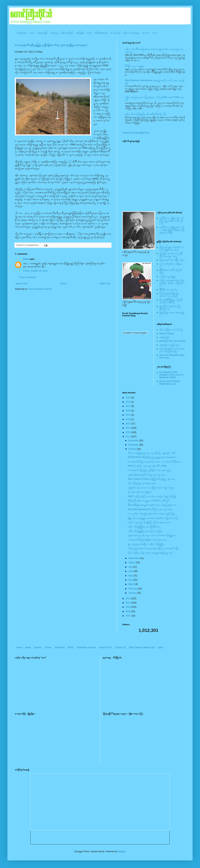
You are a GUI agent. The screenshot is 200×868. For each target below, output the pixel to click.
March (132, 584)
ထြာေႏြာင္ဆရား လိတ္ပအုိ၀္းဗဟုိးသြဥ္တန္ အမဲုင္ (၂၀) (172, 248)
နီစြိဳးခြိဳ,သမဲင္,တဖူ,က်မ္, (168, 290)
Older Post (105, 284)
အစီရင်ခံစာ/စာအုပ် (101, 33)
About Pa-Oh (105, 647)
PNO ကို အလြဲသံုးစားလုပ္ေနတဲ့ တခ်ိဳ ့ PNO (147, 466)
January (133, 593)
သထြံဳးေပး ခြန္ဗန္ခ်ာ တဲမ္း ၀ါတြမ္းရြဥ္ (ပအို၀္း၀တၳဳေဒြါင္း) (171, 221)
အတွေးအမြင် (42, 33)
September (134, 558)
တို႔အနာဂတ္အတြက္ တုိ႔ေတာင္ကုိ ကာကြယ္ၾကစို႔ (172, 350)
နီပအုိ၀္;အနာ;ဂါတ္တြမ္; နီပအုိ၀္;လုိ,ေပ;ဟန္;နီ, (169, 295)
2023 (129, 398)
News (28, 647)
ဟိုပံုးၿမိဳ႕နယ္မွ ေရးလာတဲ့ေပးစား (142, 483)
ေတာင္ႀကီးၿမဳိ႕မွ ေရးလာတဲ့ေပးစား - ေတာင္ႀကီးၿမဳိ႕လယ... (155, 462)
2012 (129, 437)
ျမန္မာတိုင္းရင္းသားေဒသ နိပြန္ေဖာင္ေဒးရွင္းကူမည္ (151, 488)
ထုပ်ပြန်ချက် (80, 33)
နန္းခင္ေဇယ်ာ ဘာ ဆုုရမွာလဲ (140, 492)
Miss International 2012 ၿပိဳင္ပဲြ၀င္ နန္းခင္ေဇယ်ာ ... (151, 509)
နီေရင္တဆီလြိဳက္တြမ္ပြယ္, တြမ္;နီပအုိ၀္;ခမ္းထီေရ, (171, 301)
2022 (129, 402)
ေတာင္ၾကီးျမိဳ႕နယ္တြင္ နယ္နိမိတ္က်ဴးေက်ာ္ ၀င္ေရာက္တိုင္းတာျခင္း (51, 45)
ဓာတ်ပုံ (89, 33)
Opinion (38, 647)
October (133, 449)
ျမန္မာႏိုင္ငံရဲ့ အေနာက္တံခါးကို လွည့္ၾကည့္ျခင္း (147, 475)
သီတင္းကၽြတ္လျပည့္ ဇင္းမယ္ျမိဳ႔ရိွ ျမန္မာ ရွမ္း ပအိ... (152, 453)
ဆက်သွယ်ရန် (115, 33)
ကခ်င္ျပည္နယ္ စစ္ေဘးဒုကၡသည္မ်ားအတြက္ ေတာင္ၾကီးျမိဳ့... (154, 548)
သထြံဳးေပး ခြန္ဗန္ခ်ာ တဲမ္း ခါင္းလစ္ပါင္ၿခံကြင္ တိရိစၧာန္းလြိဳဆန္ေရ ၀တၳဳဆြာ (172, 230)
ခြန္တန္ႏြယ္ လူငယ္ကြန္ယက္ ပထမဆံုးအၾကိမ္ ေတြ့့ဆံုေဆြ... (154, 518)
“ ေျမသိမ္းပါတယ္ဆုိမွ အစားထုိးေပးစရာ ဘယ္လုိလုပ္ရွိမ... (152, 514)
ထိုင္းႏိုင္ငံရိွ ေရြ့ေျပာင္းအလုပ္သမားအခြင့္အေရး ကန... (151, 553)
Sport (161, 647)
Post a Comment (28, 277)
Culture (48, 647)
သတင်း (32, 33)
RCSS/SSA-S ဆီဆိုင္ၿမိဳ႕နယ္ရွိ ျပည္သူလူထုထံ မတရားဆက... (153, 457)
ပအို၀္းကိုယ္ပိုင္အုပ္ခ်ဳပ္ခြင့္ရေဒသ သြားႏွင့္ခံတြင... (146, 531)
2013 (129, 432)
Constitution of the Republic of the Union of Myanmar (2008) (171, 375)
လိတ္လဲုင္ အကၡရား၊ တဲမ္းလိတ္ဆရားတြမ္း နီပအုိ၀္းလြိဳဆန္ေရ (172, 283)
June (131, 571)
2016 (129, 419)
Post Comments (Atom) (40, 289)
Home (64, 284)
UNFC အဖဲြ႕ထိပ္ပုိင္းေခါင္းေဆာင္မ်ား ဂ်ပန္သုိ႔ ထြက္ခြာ (152, 496)
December (134, 440)
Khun (26, 259)
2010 (129, 603)
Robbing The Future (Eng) (172, 341)
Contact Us (120, 647)
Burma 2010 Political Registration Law (170, 383)
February (133, 589)
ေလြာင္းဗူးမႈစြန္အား (168, 277)
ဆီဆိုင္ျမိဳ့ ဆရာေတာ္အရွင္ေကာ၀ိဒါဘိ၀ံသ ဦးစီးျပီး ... (150, 501)
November (134, 445)
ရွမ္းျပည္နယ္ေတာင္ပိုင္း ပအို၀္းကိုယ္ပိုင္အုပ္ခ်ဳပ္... (147, 544)
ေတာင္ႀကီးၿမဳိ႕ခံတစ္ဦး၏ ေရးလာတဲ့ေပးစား (147, 540)
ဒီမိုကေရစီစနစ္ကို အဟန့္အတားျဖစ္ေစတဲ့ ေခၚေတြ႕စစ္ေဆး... (153, 505)
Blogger (122, 851)
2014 (129, 428)
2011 (129, 598)
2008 (129, 611)
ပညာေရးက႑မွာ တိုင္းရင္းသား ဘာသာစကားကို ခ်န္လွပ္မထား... (152, 535)
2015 (129, 424)
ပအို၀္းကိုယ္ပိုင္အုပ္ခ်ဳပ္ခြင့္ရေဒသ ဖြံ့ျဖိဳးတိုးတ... (145, 527)
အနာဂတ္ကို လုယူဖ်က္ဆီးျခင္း (170, 345)
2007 (129, 616)
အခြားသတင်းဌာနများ (131, 33)
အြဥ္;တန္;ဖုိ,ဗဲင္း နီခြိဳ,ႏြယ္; (172, 260)
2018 (129, 415)
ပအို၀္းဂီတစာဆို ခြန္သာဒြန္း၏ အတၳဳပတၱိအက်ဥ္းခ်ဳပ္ (146, 114)
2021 (129, 406)
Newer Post (21, 284)
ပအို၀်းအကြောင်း (67, 33)
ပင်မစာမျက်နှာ (21, 33)
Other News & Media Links (142, 647)
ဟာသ (155, 33)
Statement (60, 647)
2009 (129, 607)
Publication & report (86, 647)
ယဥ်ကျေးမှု (54, 33)
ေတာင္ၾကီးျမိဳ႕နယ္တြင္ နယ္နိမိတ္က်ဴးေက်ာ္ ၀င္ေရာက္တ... (150, 470)
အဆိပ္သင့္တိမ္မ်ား (165, 337)
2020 (129, 411)
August (132, 562)
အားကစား (146, 33)
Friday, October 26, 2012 (35, 271)
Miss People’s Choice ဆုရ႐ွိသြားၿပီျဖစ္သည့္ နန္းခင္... (152, 479)
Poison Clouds (167, 334)
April (131, 580)
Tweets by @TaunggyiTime (136, 133)
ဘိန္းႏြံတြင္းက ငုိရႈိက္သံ (171, 330)
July (131, 567)
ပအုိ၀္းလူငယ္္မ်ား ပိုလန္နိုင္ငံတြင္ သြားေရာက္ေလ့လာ (149, 522)
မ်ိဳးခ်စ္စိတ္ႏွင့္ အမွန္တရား (135, 66)
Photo (71, 647)
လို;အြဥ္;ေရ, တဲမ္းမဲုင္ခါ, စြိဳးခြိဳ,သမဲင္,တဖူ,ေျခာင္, (171, 255)
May (131, 576)
